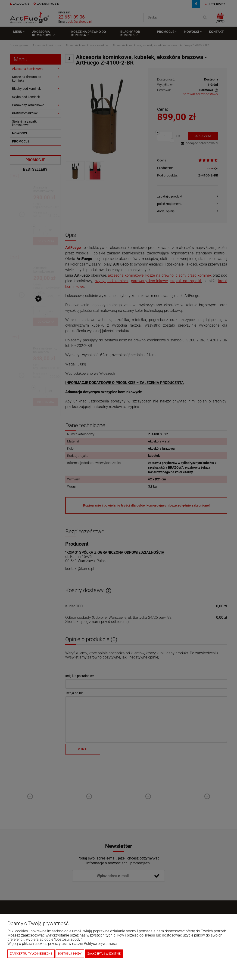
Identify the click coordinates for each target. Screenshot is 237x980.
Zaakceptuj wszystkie (104, 954)
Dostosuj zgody (70, 954)
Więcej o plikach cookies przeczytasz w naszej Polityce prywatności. (63, 944)
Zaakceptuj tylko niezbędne (31, 954)
